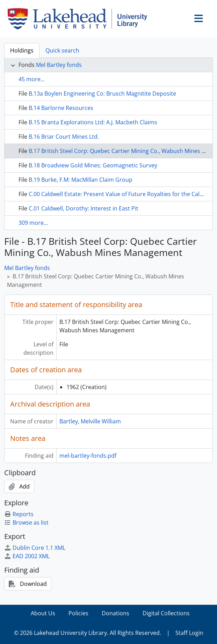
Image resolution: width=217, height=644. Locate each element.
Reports (19, 514)
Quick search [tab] (62, 50)
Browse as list (26, 522)
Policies (78, 613)
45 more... (32, 79)
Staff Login (189, 633)
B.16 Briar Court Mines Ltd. (64, 137)
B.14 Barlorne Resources (61, 108)
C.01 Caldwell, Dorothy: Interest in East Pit (84, 208)
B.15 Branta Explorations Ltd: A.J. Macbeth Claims (93, 122)
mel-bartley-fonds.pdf (88, 456)
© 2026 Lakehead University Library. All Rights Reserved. (88, 633)
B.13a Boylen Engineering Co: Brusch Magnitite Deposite (102, 94)
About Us (43, 613)
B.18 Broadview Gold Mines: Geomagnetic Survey (93, 165)
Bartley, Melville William (90, 421)
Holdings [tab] (22, 50)
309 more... (33, 223)
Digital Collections (166, 613)
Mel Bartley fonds (59, 65)
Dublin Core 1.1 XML (35, 548)
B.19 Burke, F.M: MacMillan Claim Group (81, 180)
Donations (115, 613)
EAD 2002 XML (27, 556)
